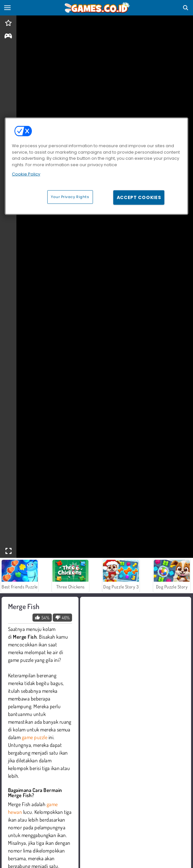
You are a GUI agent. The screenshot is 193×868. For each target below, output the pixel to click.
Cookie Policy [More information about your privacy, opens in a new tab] (26, 174)
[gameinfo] (8, 37)
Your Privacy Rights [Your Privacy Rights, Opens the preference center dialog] (70, 196)
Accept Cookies (139, 197)
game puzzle (35, 737)
